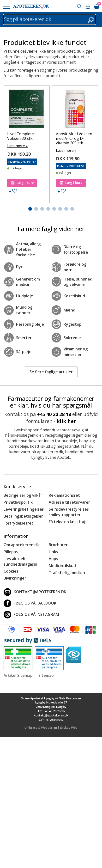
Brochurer (58, 545)
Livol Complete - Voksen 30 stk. (22, 136)
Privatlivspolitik (18, 502)
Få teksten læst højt (68, 522)
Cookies (11, 571)
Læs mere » (18, 146)
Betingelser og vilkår (23, 495)
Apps (53, 559)
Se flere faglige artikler (51, 372)
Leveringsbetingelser (24, 509)
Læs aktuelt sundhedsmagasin (20, 561)
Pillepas (11, 552)
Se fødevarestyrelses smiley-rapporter (69, 512)
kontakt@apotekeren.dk (35, 592)
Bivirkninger (15, 578)
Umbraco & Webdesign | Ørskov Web (51, 728)
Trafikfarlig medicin (67, 573)
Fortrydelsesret (18, 523)
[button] (6, 6)
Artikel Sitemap (18, 675)
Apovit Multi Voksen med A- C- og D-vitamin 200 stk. (74, 138)
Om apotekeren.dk (21, 545)
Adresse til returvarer (69, 502)
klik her (66, 421)
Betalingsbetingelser (23, 516)
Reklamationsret (64, 495)
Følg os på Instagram (31, 615)
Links (53, 552)
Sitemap (46, 675)
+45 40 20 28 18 (54, 414)
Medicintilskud (62, 566)
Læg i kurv (22, 183)
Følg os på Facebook (30, 603)
